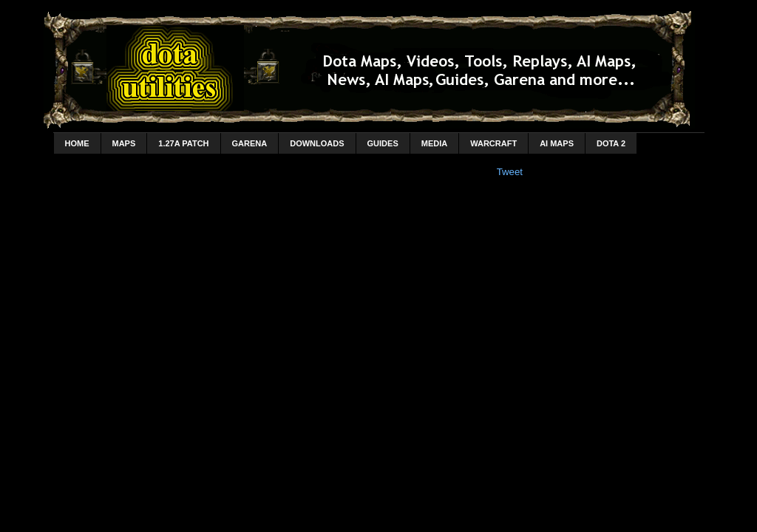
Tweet (510, 172)
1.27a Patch (183, 143)
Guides (383, 143)
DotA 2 (611, 143)
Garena (250, 143)
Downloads (317, 143)
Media (434, 143)
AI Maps (557, 143)
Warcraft (493, 143)
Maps (124, 143)
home (77, 143)
